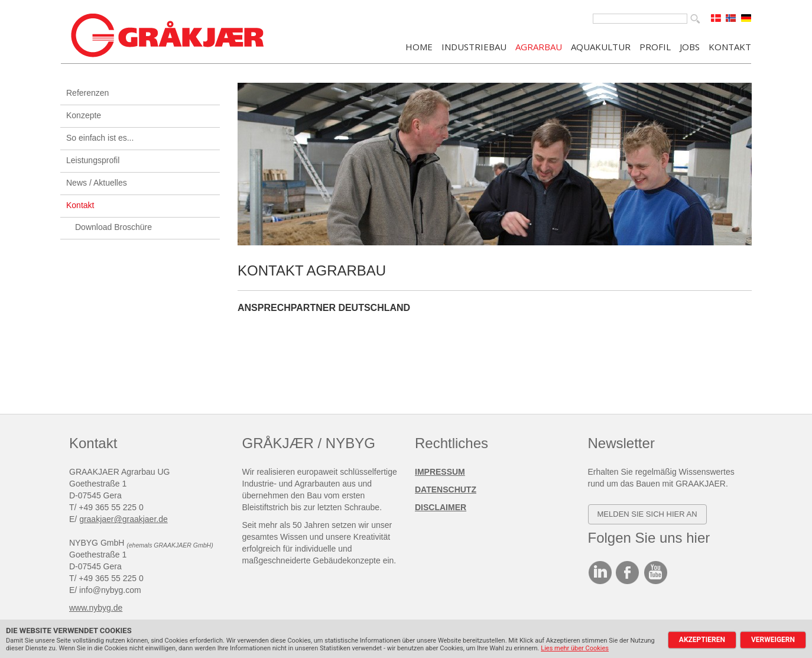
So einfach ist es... (100, 138)
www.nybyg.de (96, 608)
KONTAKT (730, 46)
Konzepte (84, 115)
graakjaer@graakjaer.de (124, 519)
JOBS (690, 46)
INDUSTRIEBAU (474, 46)
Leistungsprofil (93, 160)
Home (419, 46)
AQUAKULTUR (601, 46)
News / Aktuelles (97, 183)
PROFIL (655, 46)
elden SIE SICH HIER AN (650, 514)
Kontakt (80, 205)
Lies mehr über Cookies (575, 648)
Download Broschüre (113, 227)
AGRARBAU (539, 46)
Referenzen (87, 93)
